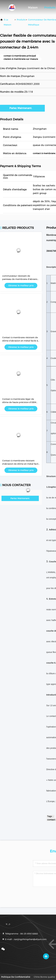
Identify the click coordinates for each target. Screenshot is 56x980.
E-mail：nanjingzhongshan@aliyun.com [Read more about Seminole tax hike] (24, 939)
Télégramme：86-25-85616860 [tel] (20, 934)
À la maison (7, 22)
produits (21, 20)
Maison (33, 8)
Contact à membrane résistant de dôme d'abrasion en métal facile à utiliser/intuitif (20, 341)
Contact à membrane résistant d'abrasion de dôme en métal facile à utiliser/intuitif (21, 464)
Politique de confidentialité (16, 977)
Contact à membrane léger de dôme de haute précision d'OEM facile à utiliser (19, 402)
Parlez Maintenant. (22, 108)
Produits (50, 8)
